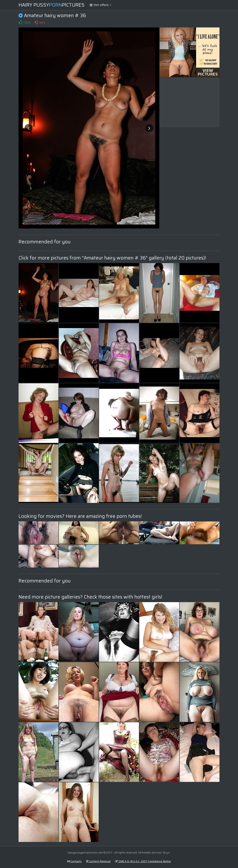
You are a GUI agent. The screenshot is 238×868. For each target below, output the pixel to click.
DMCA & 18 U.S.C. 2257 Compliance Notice (143, 861)
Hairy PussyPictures (52, 5)
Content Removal (98, 861)
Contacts (74, 861)
